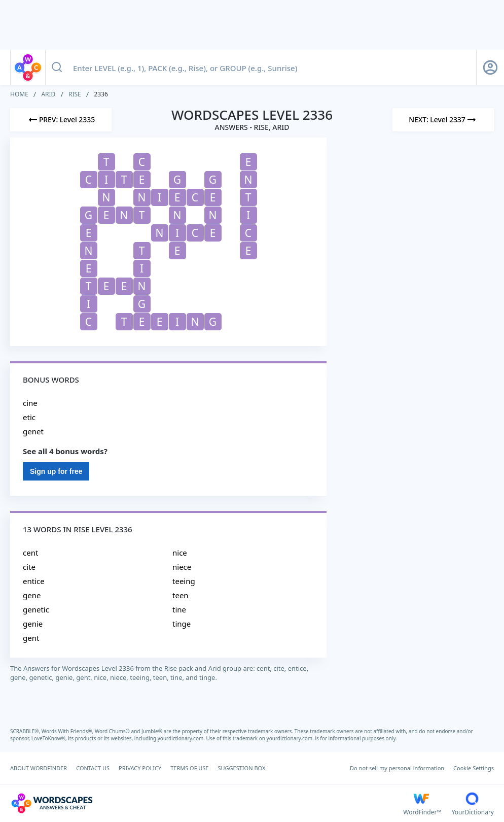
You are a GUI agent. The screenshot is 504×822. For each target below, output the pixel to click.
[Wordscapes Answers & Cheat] (207, 803)
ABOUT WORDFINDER (39, 768)
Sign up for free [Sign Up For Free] (56, 471)
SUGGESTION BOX (241, 768)
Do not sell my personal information (397, 768)
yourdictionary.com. (182, 738)
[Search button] (57, 67)
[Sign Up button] (490, 67)
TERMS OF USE (189, 768)
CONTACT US (93, 768)
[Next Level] (443, 120)
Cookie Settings (474, 768)
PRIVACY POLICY (140, 768)
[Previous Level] (61, 120)
